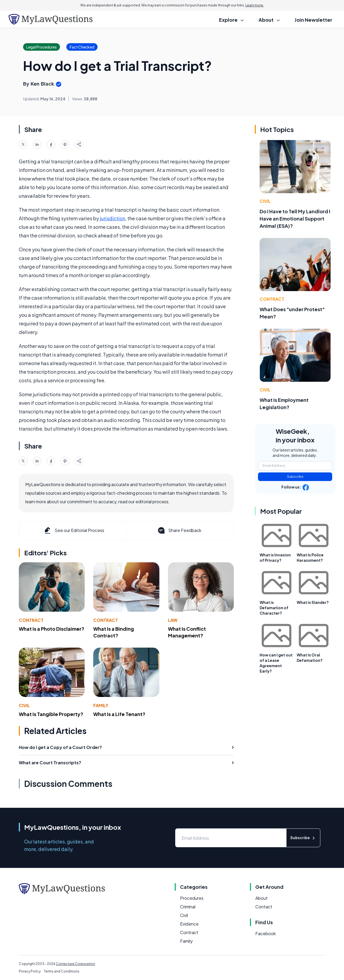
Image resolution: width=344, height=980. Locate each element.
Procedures (192, 898)
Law (173, 620)
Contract (31, 620)
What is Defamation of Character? (274, 608)
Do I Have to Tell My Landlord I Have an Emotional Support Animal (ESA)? (295, 219)
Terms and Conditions (62, 971)
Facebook (266, 933)
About (261, 898)
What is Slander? (313, 602)
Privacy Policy (30, 971)
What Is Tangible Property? (51, 714)
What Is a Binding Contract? (114, 632)
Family (101, 705)
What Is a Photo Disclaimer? (52, 629)
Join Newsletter (313, 20)
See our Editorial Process (74, 530)
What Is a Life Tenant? (119, 714)
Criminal (188, 907)
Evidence (189, 924)
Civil (24, 705)
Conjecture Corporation (76, 964)
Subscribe (295, 477)
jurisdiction (112, 218)
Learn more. (255, 5)
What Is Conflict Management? (187, 632)
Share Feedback (179, 530)
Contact (264, 907)
